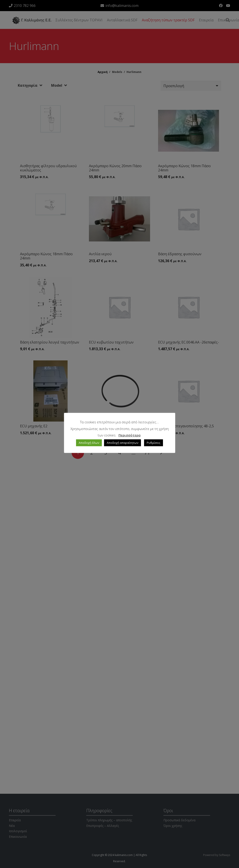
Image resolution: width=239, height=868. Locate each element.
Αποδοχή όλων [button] (89, 443)
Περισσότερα (130, 435)
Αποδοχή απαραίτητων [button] (123, 443)
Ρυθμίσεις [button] (154, 443)
